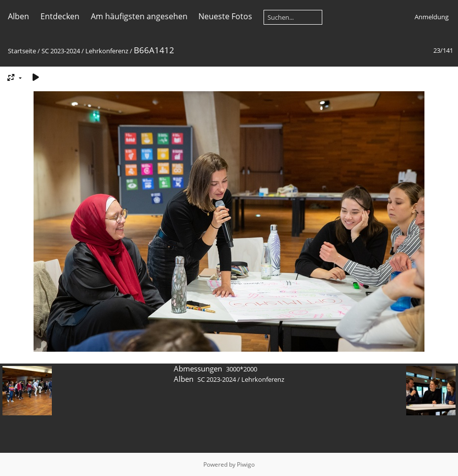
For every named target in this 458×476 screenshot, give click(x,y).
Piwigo (246, 464)
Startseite (22, 51)
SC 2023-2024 (61, 51)
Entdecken (60, 16)
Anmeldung (432, 17)
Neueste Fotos (225, 16)
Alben (19, 16)
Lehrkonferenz (107, 51)
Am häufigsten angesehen (139, 16)
